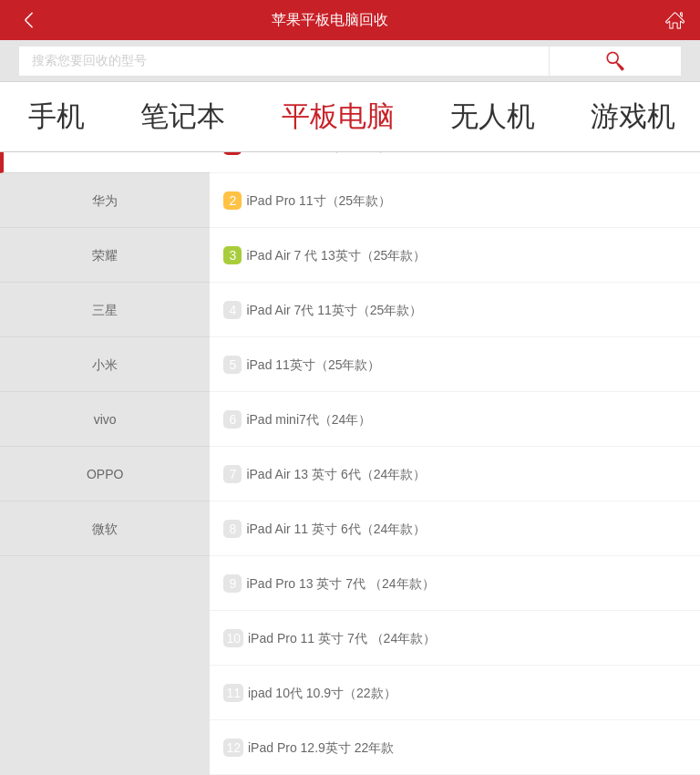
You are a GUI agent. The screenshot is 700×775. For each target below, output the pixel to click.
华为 (105, 201)
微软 (105, 529)
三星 (105, 310)
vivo (105, 419)
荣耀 (105, 255)
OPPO (105, 474)
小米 (105, 365)
